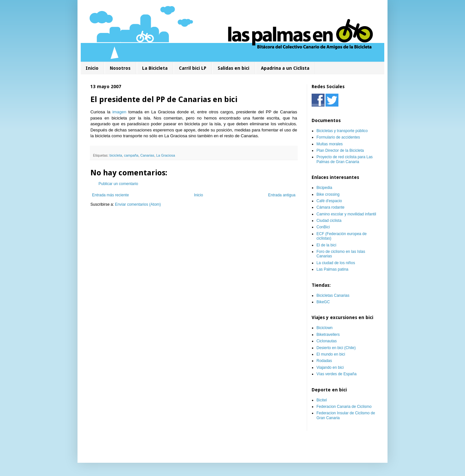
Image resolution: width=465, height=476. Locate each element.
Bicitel (322, 400)
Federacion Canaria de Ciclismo (344, 407)
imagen (119, 112)
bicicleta (116, 155)
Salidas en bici (233, 68)
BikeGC (323, 302)
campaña (131, 155)
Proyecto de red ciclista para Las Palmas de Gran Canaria (345, 159)
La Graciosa (166, 155)
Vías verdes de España (336, 374)
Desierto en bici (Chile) (336, 348)
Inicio (92, 68)
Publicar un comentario (118, 184)
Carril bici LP (193, 68)
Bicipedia (324, 188)
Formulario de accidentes (338, 137)
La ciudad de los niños (336, 263)
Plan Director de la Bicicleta (340, 150)
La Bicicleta (155, 68)
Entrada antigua (282, 195)
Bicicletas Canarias (333, 295)
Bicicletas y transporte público (342, 131)
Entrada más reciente (110, 195)
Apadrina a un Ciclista (285, 68)
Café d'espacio (329, 201)
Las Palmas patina (332, 269)
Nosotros (120, 68)
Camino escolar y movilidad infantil (346, 214)
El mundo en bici (331, 354)
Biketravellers (328, 335)
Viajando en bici (330, 367)
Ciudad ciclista (329, 221)
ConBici (323, 227)
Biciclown (325, 328)
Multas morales (330, 144)
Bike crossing (328, 194)
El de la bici (326, 245)
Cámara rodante (331, 207)
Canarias (147, 155)
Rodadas (324, 361)
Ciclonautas (327, 341)
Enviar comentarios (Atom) (138, 204)
